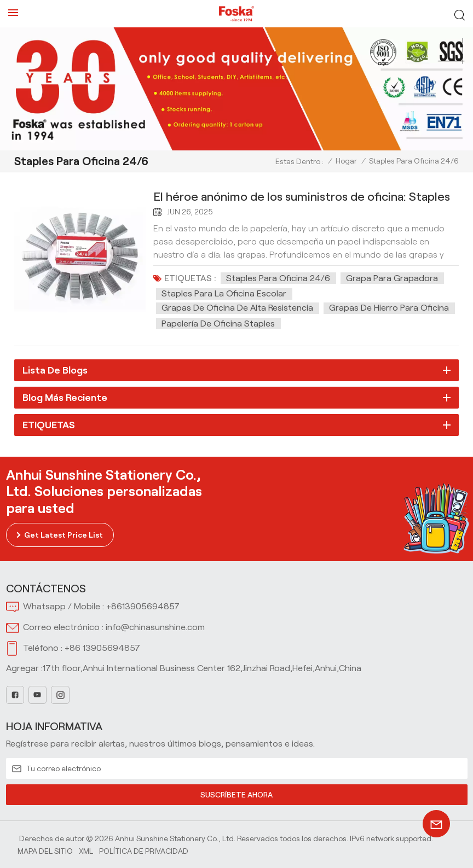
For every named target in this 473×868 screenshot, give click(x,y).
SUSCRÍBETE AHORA (237, 795)
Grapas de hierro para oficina (389, 308)
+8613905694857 (143, 606)
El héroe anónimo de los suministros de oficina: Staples (302, 196)
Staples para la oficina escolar (224, 293)
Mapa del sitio (45, 851)
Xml (86, 851)
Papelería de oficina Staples (218, 324)
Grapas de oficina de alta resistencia (237, 308)
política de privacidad (144, 851)
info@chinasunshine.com (155, 627)
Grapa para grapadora (392, 278)
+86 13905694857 (102, 648)
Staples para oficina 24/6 (278, 278)
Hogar (346, 161)
